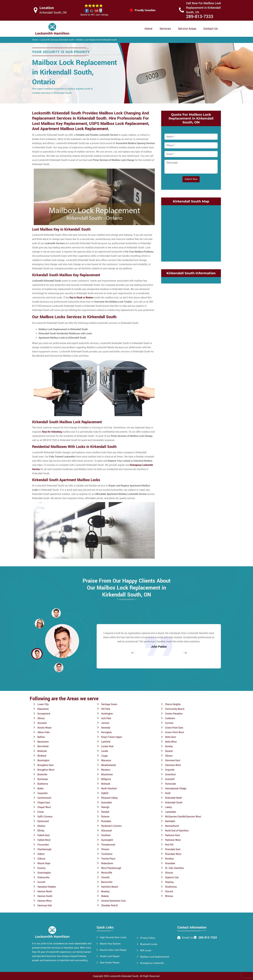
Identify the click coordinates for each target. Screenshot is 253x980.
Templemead (108, 845)
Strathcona (171, 887)
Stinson (169, 873)
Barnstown (43, 742)
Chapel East (44, 803)
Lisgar (104, 756)
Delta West (171, 742)
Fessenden (43, 845)
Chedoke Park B (109, 906)
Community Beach (175, 709)
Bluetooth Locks (149, 944)
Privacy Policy (148, 938)
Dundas (169, 746)
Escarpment (44, 714)
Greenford (170, 775)
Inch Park (106, 718)
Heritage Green (109, 704)
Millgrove (106, 779)
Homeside (170, 784)
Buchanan (43, 779)
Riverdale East (173, 849)
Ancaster (42, 723)
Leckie (105, 751)
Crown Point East (174, 728)
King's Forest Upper (112, 737)
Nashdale (170, 821)
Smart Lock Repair (110, 956)
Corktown (170, 718)
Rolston (105, 817)
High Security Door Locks (113, 937)
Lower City (43, 704)
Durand (169, 751)
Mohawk (106, 784)
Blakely (105, 896)
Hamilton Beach (110, 887)
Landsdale (171, 812)
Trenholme (107, 854)
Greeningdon (44, 873)
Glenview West (173, 765)
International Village (176, 789)
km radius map (191, 233)
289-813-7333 (200, 17)
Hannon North (45, 892)
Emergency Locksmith (152, 963)
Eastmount (43, 821)
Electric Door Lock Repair (113, 950)
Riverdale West (173, 854)
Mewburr (106, 770)
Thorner (105, 849)
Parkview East (172, 835)
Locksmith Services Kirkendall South (57, 40)
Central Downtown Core (114, 901)
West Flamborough (111, 868)
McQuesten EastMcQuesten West (183, 817)
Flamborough (44, 849)
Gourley (41, 868)
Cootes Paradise (174, 714)
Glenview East (173, 760)
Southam (106, 835)
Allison (41, 718)
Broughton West (46, 770)
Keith (168, 793)
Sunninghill (107, 840)
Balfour (41, 737)
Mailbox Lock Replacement (155, 957)
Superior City (172, 877)
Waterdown (107, 863)
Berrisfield (43, 746)
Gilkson (41, 859)
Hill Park (106, 709)
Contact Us (210, 29)
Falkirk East (44, 835)
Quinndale (106, 803)
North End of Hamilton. (177, 831)
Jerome (105, 723)
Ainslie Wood (44, 728)
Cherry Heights (173, 704)
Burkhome (43, 784)
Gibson (169, 756)
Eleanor (41, 826)
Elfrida (41, 831)
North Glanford (109, 789)
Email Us (187, 938)
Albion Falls (44, 732)
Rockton (169, 859)
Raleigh (105, 807)
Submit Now (191, 179)
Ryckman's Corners (111, 826)
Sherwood (106, 831)
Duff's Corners (45, 817)
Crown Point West (175, 732)
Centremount (44, 798)
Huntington (107, 714)
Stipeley (169, 882)
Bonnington (43, 760)
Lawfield (106, 742)
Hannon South (45, 896)
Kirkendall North (174, 798)
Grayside (170, 770)
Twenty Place (108, 859)
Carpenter (43, 793)
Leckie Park (107, 746)
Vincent (169, 892)
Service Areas (187, 29)
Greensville (43, 877)
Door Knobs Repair (110, 963)
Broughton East (46, 765)
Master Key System (110, 944)
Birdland (42, 756)
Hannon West (45, 901)
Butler (41, 789)
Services (165, 29)
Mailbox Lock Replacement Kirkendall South (96, 40)
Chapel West (44, 807)
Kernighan (106, 732)
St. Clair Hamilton (174, 868)
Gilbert (41, 854)
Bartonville (107, 882)
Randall (105, 812)
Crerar (41, 812)
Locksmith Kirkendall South (124, 976)
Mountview (107, 775)
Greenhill (170, 779)
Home (149, 29)
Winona (169, 896)
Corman (169, 723)
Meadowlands (109, 765)
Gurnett (41, 882)
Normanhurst (172, 826)
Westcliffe (107, 873)
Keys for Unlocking (52, 432)
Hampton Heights (47, 887)
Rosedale (170, 863)
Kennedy (106, 728)
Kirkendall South (174, 803)
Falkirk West (44, 840)
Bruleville (42, 775)
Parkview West (173, 840)
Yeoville (105, 877)
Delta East (170, 737)
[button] (59, 667)
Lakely (168, 807)
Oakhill (105, 793)
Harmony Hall (45, 906)
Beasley (105, 892)
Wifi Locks (146, 951)
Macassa (106, 760)
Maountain (43, 709)
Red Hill (169, 845)
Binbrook (42, 751)
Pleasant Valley (109, 798)
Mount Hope (44, 863)
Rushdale (106, 821)
